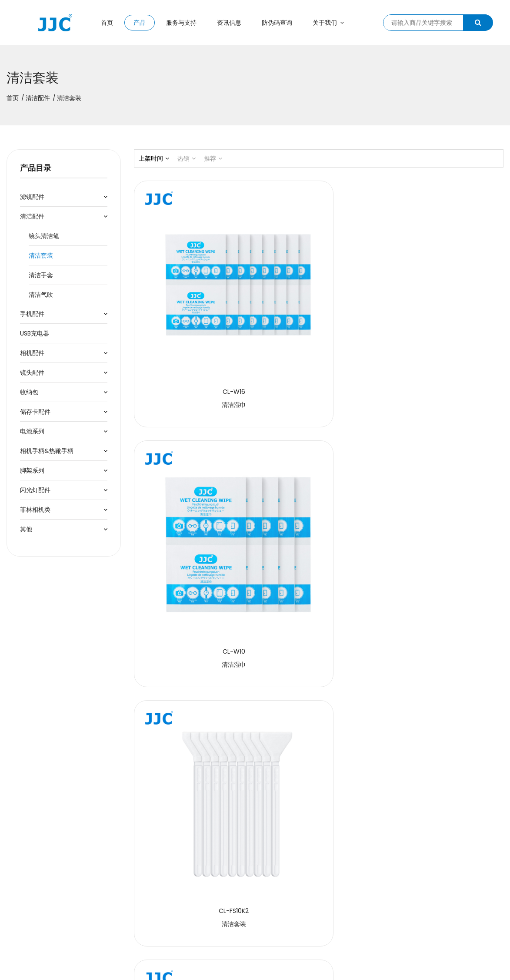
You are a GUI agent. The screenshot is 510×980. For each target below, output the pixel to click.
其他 (26, 529)
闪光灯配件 (35, 490)
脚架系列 (32, 470)
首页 (107, 23)
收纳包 (29, 392)
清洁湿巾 (191, 319)
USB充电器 (35, 333)
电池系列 (32, 431)
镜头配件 (32, 373)
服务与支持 (181, 23)
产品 (140, 23)
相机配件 (32, 353)
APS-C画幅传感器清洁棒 (319, 494)
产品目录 (36, 168)
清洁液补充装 (191, 669)
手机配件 (32, 314)
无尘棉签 (446, 669)
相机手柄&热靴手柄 (47, 451)
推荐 (213, 158)
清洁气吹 (41, 295)
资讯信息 (229, 23)
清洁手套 (41, 275)
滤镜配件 (32, 197)
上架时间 (154, 158)
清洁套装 (41, 255)
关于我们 (328, 23)
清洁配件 (38, 98)
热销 (187, 158)
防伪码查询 (277, 23)
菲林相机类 (35, 510)
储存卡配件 (35, 412)
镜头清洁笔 (44, 236)
